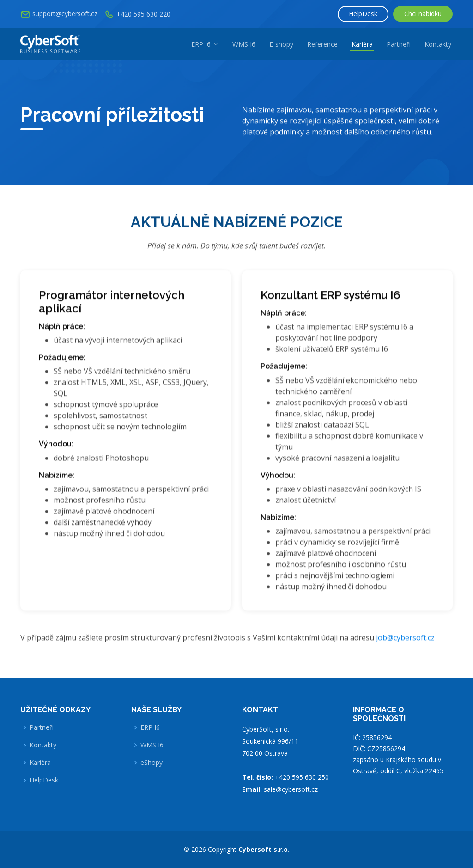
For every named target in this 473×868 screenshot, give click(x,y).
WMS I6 (244, 44)
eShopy (152, 763)
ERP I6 (150, 727)
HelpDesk (363, 14)
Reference (322, 44)
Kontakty (438, 44)
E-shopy (281, 44)
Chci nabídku (423, 14)
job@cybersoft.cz (405, 642)
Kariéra (362, 44)
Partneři (399, 44)
